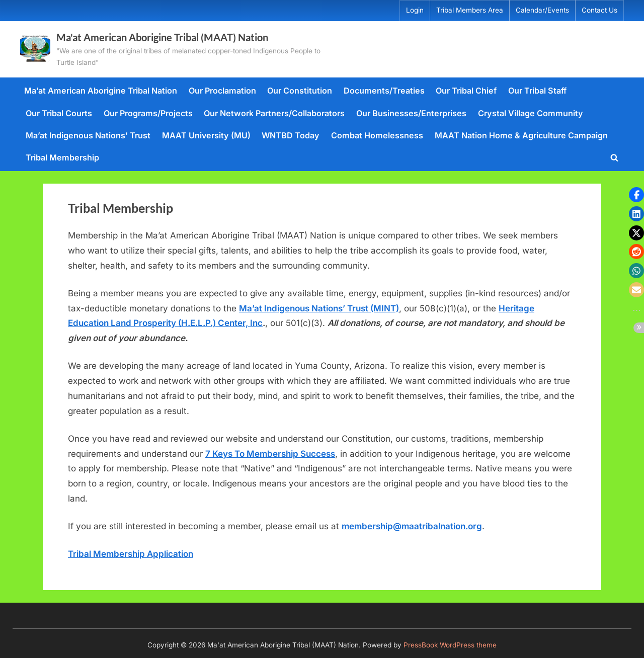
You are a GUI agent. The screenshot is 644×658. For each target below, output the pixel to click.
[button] (636, 195)
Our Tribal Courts (59, 113)
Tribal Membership (62, 157)
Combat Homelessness (377, 135)
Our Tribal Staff (537, 91)
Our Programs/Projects (148, 113)
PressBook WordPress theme (450, 645)
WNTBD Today (291, 135)
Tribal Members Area (470, 10)
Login (415, 10)
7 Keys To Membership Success (270, 454)
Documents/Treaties (384, 91)
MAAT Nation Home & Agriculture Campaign (521, 135)
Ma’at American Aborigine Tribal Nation (101, 91)
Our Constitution (300, 91)
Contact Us (599, 10)
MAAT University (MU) (206, 135)
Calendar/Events (542, 10)
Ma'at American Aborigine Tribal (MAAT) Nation (162, 37)
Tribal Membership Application (131, 554)
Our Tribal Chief (466, 91)
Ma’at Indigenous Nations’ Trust (88, 135)
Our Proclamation (222, 91)
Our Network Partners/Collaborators (274, 113)
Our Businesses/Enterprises (411, 113)
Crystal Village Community (531, 113)
